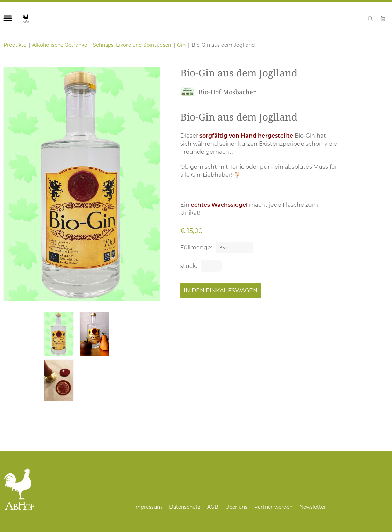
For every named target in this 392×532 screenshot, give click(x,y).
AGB (213, 507)
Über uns (236, 507)
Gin (181, 45)
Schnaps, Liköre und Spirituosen (132, 45)
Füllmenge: (196, 247)
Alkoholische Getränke (60, 45)
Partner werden (273, 507)
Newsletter (313, 507)
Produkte (15, 45)
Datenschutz (185, 507)
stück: (189, 266)
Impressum (148, 507)
